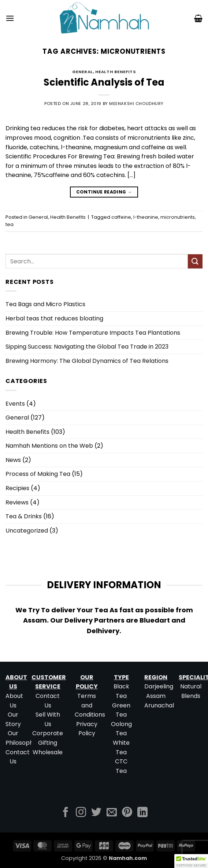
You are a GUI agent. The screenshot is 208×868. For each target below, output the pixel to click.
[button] (10, 18)
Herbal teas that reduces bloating (54, 318)
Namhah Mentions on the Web (49, 446)
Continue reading (104, 192)
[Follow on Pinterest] (127, 813)
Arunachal (159, 705)
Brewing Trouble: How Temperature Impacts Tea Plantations (93, 333)
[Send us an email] (112, 813)
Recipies (17, 488)
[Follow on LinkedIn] (142, 813)
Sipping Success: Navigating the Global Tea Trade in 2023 (87, 347)
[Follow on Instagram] (81, 813)
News (13, 460)
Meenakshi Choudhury (136, 104)
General (83, 72)
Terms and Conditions (90, 705)
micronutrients (178, 217)
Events (15, 404)
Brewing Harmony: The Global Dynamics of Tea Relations (87, 361)
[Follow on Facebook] (66, 813)
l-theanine (146, 217)
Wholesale (48, 752)
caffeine (121, 217)
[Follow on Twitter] (96, 813)
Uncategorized (27, 531)
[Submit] (195, 261)
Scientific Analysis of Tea (104, 82)
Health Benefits (116, 72)
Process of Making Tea (38, 474)
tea (10, 224)
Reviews (17, 502)
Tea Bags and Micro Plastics (45, 304)
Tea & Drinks (24, 516)
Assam (156, 696)
